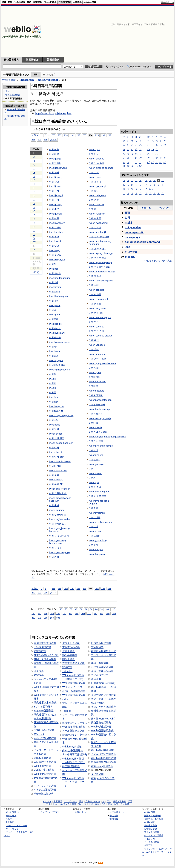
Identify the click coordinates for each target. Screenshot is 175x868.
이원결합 (93, 508)
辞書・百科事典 (122, 804)
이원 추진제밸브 (58, 515)
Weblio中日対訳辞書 (45, 774)
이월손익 (54, 420)
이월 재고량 (55, 163)
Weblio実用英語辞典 (74, 695)
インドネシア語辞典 (154, 835)
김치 (127, 218)
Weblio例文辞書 (43, 766)
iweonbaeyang (97, 391)
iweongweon (95, 473)
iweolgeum (55, 315)
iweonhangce (96, 549)
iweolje (53, 388)
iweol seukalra (57, 232)
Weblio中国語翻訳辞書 (104, 758)
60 (86, 609)
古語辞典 (77, 2)
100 (107, 609)
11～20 (146, 208)
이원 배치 (54, 448)
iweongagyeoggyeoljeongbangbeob (108, 437)
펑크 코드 (130, 257)
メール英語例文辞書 (73, 731)
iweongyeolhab (97, 513)
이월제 (53, 383)
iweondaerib (95, 427)
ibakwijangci (133, 237)
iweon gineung (97, 159)
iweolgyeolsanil (57, 333)
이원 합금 (94, 191)
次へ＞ (53, 140)
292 (78, 135)
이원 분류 (54, 475)
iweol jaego (55, 159)
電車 (81, 801)
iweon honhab (96, 205)
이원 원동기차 (96, 313)
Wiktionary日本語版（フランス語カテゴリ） (73, 782)
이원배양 (93, 386)
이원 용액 (94, 340)
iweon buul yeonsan (60, 489)
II (34, 188)
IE (34, 173)
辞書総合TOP (167, 2)
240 (108, 613)
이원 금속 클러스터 (59, 536)
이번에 (129, 222)
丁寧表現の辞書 (71, 647)
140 (46, 613)
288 (53, 135)
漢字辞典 (96, 679)
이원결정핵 (95, 517)
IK (34, 196)
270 (40, 618)
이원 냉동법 (95, 276)
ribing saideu (133, 227)
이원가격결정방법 (98, 432)
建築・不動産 (119, 801)
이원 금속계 (55, 548)
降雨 (127, 213)
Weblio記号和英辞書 (45, 738)
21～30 (164, 208)
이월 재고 (54, 154)
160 (58, 613)
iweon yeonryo (97, 327)
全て (7, 91)
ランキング (49, 75)
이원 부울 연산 (57, 484)
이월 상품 (54, 218)
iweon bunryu (56, 480)
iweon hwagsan (97, 214)
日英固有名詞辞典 (101, 723)
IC (34, 165)
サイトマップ (12, 829)
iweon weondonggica (100, 317)
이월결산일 (55, 328)
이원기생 (93, 450)
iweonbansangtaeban (100, 400)
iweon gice (94, 149)
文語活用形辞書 (42, 647)
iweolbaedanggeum (60, 278)
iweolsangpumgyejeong (62, 416)
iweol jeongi (55, 205)
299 (40, 140)
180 (71, 613)
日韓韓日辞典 (65, 2)
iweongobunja (96, 464)
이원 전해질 (95, 228)
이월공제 (54, 319)
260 (33, 618)
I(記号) (36, 272)
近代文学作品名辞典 (102, 667)
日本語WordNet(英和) (103, 719)
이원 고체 (94, 172)
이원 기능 (94, 154)
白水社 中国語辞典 (73, 750)
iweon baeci (55, 452)
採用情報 (114, 819)
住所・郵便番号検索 (102, 671)
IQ (34, 219)
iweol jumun (55, 214)
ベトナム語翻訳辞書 (45, 790)
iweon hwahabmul (98, 223)
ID (34, 169)
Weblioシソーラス (72, 687)
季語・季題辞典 (100, 663)
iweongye (94, 482)
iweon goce (95, 177)
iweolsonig (55, 425)
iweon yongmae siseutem (102, 363)
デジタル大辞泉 (71, 643)
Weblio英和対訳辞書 (102, 750)
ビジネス (47, 801)
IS (34, 227)
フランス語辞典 (152, 832)
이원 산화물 (95, 294)
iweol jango (55, 186)
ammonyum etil (134, 232)
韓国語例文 (32, 60)
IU (34, 235)
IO (34, 211)
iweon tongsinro (97, 308)
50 (81, 609)
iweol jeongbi (56, 195)
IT (34, 231)
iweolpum (54, 397)
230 (101, 613)
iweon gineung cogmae (101, 168)
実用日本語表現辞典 (45, 643)
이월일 (53, 374)
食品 (97, 804)
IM (34, 204)
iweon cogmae (57, 510)
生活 (55, 804)
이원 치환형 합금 (58, 493)
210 (89, 613)
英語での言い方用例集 (104, 695)
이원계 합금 (95, 487)
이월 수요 (54, 246)
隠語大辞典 (68, 659)
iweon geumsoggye (59, 552)
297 (109, 135)
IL (34, 200)
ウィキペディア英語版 (104, 754)
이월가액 (54, 301)
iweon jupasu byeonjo (100, 262)
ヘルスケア (64, 804)
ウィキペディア (100, 675)
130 (40, 613)
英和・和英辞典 (34, 2)
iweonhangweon (97, 554)
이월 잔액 (54, 172)
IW (34, 242)
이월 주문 (54, 209)
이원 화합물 (95, 218)
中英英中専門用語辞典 (104, 762)
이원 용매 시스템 (97, 359)
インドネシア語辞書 (45, 786)
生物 (91, 804)
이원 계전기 (95, 182)
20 (66, 609)
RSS (101, 863)
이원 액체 (54, 429)
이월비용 (54, 282)
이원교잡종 (95, 536)
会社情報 (114, 816)
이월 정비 (54, 191)
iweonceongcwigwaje (100, 418)
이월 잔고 (54, 182)
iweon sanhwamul (98, 299)
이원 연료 (94, 322)
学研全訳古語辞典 (44, 794)
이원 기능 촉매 (96, 163)
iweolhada (55, 351)
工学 (109, 801)
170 (64, 613)
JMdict (66, 699)
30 (71, 609)
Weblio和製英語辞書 (74, 727)
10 (61, 609)
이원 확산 (94, 209)
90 (101, 609)
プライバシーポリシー (16, 825)
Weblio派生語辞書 (101, 727)
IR (34, 223)
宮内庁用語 (97, 647)
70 (91, 609)
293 (84, 135)
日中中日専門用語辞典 (75, 755)
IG (34, 180)
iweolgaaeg (55, 305)
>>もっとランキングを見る (158, 261)
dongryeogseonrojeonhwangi (143, 242)
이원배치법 (95, 377)
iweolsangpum (57, 406)
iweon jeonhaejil (97, 232)
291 (72, 135)
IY (34, 250)
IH (34, 184)
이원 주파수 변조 (97, 258)
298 (33, 140)
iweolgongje (55, 324)
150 (52, 613)
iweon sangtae (97, 290)
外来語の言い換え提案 (46, 655)
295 (97, 135)
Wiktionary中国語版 (102, 766)
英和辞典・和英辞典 (154, 819)
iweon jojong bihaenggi (101, 253)
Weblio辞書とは (13, 812)
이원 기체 (54, 557)
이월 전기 (54, 200)
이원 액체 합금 (57, 438)
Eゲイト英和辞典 (43, 707)
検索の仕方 (11, 816)
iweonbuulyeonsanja (100, 409)
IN (34, 207)
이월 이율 (54, 149)
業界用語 (58, 801)
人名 (104, 804)
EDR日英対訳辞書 (44, 730)
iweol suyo (55, 250)
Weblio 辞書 (9, 80)
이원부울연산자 (97, 405)
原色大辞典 (68, 651)
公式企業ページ (117, 812)
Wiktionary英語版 (72, 747)
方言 (110, 804)
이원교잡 (93, 526)
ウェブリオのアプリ (50, 812)
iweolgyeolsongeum (60, 342)
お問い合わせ (81, 812)
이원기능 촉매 (96, 441)
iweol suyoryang (58, 260)
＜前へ (35, 135)
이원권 (92, 469)
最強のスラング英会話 (75, 735)
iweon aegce (56, 434)
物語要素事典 (70, 655)
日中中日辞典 (50, 2)
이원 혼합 (94, 200)
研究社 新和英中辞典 (74, 691)
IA (34, 157)
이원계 (92, 478)
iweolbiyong (55, 287)
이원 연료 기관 (96, 331)
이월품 (53, 392)
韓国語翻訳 (53, 60)
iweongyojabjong (98, 540)
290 (66, 135)
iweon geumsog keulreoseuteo (58, 542)
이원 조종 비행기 (97, 249)
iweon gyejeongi (97, 186)
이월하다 (54, 347)
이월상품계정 (56, 411)
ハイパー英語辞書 (44, 710)
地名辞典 (39, 671)
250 (114, 613)
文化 (48, 804)
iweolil (52, 379)
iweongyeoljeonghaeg (100, 522)
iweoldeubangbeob (59, 296)
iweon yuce (95, 372)
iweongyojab (95, 531)
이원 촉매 (54, 505)
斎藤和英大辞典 (42, 758)
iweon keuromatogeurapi (102, 272)
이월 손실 (54, 237)
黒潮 (128, 247)
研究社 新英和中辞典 (45, 703)
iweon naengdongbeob (101, 281)
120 (33, 613)
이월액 (53, 264)
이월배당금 (55, 273)
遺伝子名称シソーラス (75, 723)
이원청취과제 (96, 414)
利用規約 (10, 822)
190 (77, 613)
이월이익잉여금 (57, 365)
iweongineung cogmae (101, 446)
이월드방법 (55, 292)
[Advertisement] (128, 31)
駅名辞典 (67, 667)
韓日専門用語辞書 (48, 80)
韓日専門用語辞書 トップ (16, 75)
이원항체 (93, 545)
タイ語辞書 (97, 774)
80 (96, 609)
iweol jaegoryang (58, 168)
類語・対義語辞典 (16, 2)
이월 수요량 (55, 255)
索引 (36, 75)
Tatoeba (67, 711)
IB (34, 161)
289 (60, 135)
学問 (130, 801)
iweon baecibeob (58, 471)
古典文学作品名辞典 (73, 663)
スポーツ (82, 804)
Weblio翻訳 (149, 822)
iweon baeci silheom (60, 461)
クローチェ (131, 252)
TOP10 (129, 208)
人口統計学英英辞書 (45, 762)
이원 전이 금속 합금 (99, 237)
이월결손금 (55, 337)
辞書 (4, 2)
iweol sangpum (57, 223)
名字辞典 (39, 675)
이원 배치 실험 (57, 457)
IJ (34, 192)
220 (95, 613)
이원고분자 (95, 460)
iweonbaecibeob (97, 382)
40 (76, 609)
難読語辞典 (40, 651)
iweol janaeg (56, 177)
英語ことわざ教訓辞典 (104, 707)
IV (34, 238)
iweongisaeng (96, 455)
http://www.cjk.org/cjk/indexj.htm (53, 113)
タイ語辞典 (150, 839)
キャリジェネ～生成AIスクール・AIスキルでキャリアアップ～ (157, 852)
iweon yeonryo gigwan (101, 336)
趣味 (74, 804)
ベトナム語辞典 (152, 842)
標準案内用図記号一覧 (104, 651)
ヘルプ (9, 819)
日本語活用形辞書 (101, 643)
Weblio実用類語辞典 (74, 683)
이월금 (53, 310)
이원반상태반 (96, 395)
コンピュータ (71, 801)
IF (34, 176)
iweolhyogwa (56, 360)
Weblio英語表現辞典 (102, 730)
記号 (151, 189)
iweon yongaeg (97, 345)
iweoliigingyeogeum (60, 370)
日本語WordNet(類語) (103, 683)
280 (46, 618)
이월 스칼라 (55, 228)
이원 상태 (94, 285)
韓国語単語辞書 (71, 766)
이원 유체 (94, 368)
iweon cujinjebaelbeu (60, 519)
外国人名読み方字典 (45, 659)
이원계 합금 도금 (97, 496)
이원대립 (93, 423)
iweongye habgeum (99, 492)
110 (113, 609)
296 (103, 135)
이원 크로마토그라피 (100, 267)
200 (83, 613)
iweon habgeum (97, 195)
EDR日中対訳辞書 (44, 770)
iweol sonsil (55, 241)
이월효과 (54, 356)
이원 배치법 (55, 466)
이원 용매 (94, 349)
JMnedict (39, 734)
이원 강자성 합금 (58, 524)
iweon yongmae (97, 354)
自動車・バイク (93, 801)
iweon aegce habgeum (61, 443)
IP (34, 215)
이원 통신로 (95, 304)
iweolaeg (54, 269)
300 (46, 140)
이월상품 (54, 402)
